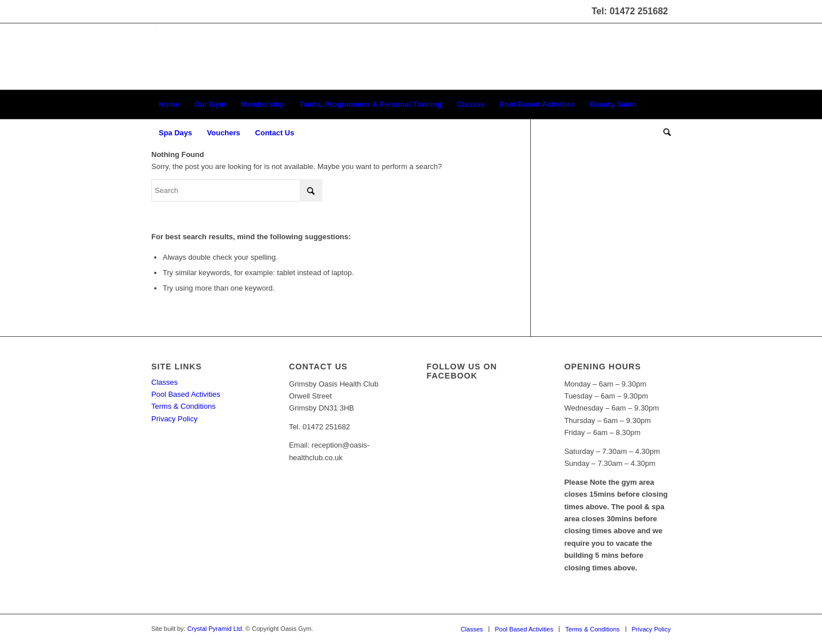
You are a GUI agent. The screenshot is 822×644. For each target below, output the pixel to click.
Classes (164, 382)
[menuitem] (169, 104)
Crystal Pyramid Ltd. (215, 629)
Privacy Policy (174, 419)
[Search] (663, 133)
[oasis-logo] (155, 57)
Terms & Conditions (184, 406)
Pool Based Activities (186, 394)
